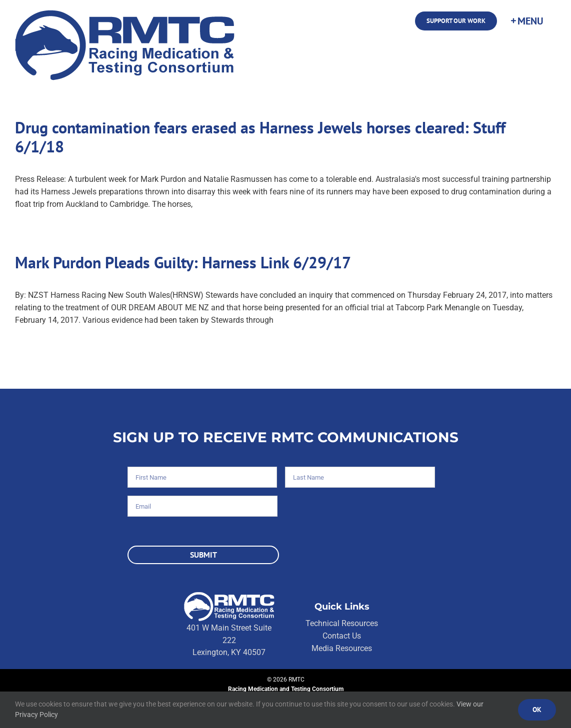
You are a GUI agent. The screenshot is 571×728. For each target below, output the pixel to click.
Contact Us (342, 636)
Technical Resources (342, 623)
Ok (537, 710)
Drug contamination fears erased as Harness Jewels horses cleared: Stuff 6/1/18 (260, 137)
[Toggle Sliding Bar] (526, 21)
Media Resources (342, 648)
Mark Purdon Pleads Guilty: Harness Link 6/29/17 (183, 262)
